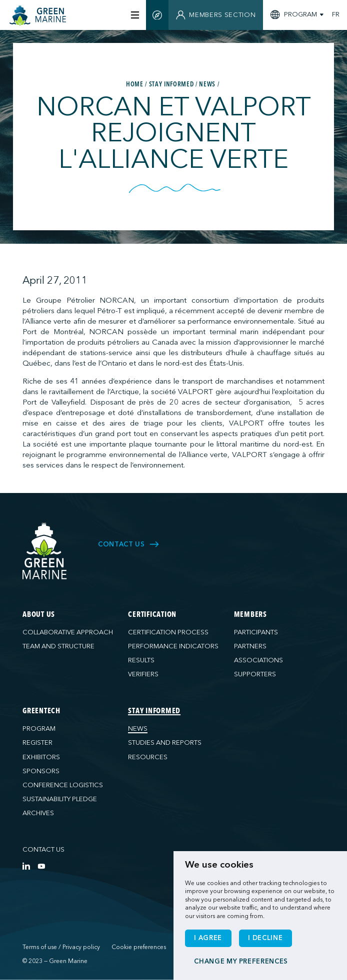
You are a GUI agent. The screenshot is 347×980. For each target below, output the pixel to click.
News (138, 729)
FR (336, 15)
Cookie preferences (139, 947)
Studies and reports (165, 743)
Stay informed (154, 712)
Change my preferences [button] (241, 962)
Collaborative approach (68, 632)
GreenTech (41, 712)
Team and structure (58, 646)
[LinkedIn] (26, 866)
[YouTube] (41, 866)
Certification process (168, 632)
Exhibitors (41, 757)
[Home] (41, 16)
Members (250, 615)
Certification (152, 615)
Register (37, 743)
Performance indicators (173, 646)
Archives (38, 813)
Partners (250, 646)
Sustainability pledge (60, 799)
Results (141, 660)
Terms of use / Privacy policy (61, 947)
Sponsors (41, 771)
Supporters (255, 674)
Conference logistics (63, 785)
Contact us (43, 850)
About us (39, 615)
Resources (148, 757)
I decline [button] (265, 938)
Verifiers (143, 674)
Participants (256, 632)
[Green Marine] (45, 551)
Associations (258, 660)
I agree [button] (208, 938)
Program (39, 729)
